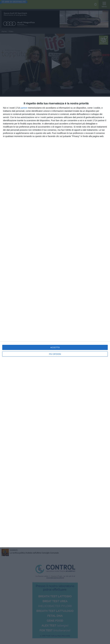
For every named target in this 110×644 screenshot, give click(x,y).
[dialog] (55, 322)
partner (24, 108)
